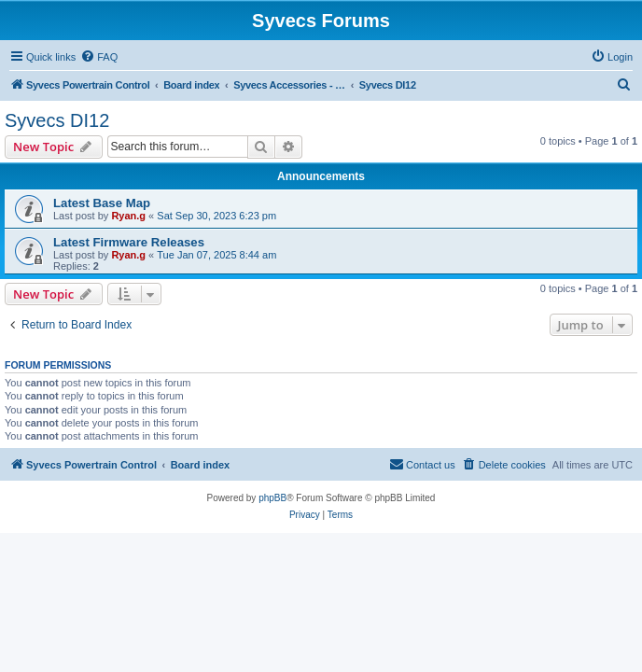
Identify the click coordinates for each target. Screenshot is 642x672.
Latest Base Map (102, 203)
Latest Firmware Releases (129, 242)
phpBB (272, 498)
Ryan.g (128, 216)
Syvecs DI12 (57, 120)
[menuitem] (99, 57)
